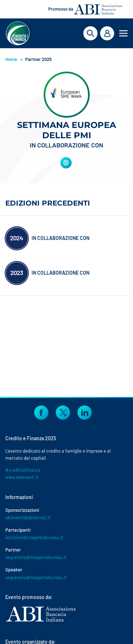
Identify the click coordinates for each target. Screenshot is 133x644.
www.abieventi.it (22, 477)
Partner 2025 (38, 59)
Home (11, 59)
